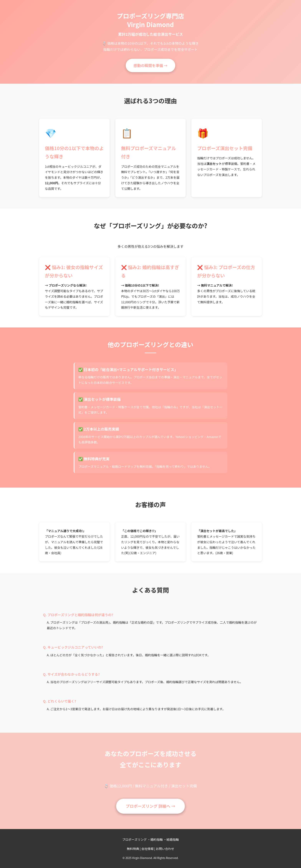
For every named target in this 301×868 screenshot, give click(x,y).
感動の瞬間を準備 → (150, 65)
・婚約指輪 (155, 839)
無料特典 (133, 849)
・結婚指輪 (171, 839)
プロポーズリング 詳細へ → (150, 806)
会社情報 (147, 849)
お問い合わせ (165, 849)
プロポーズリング (134, 839)
